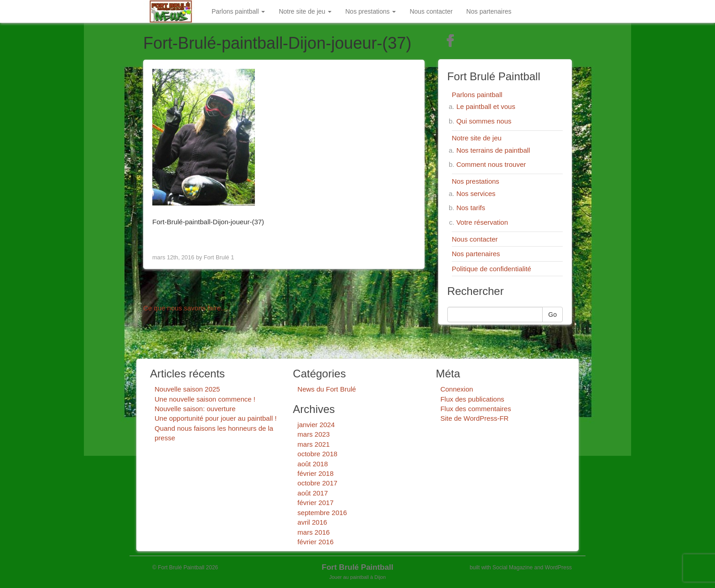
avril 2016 (312, 522)
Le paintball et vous (486, 106)
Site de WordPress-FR (475, 418)
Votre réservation (482, 222)
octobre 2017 (317, 483)
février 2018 (315, 473)
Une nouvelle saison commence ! (205, 399)
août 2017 (313, 493)
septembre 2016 (322, 513)
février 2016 (315, 542)
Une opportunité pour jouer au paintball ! (216, 418)
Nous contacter (431, 11)
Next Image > (393, 238)
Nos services (476, 193)
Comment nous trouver (491, 164)
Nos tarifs (471, 208)
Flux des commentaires (476, 409)
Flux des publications (472, 399)
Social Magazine (513, 567)
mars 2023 (313, 434)
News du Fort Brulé (326, 389)
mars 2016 (313, 532)
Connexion (457, 389)
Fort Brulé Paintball (358, 567)
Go (552, 315)
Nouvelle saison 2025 (187, 389)
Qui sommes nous (484, 121)
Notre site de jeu (305, 11)
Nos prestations (370, 11)
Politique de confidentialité (492, 269)
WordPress (558, 567)
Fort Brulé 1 (219, 257)
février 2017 (315, 503)
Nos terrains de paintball (493, 150)
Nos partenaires (489, 11)
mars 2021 (313, 444)
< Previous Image (181, 238)
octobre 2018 (317, 454)
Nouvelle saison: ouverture (195, 409)
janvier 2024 (316, 425)
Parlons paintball (238, 11)
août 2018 (313, 464)
